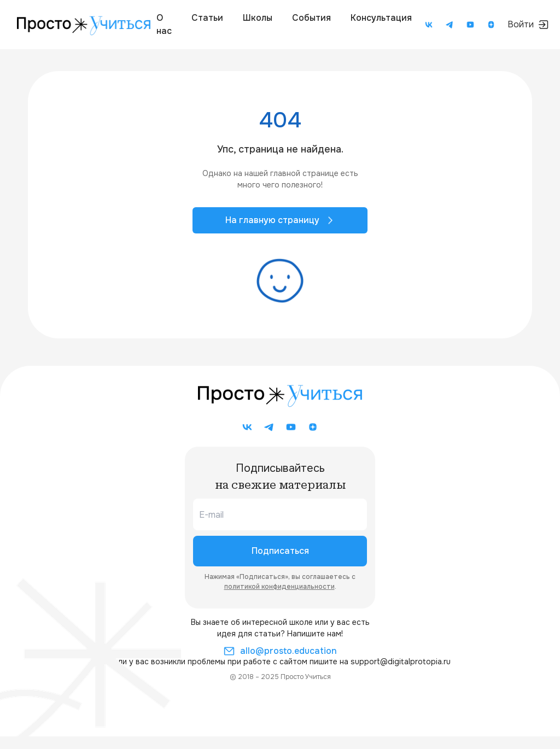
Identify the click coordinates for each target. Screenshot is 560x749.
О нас (164, 24)
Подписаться (280, 551)
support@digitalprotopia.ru (401, 662)
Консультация (381, 18)
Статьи (207, 18)
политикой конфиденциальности (279, 587)
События (311, 18)
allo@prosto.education (280, 651)
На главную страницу (280, 220)
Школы (258, 18)
